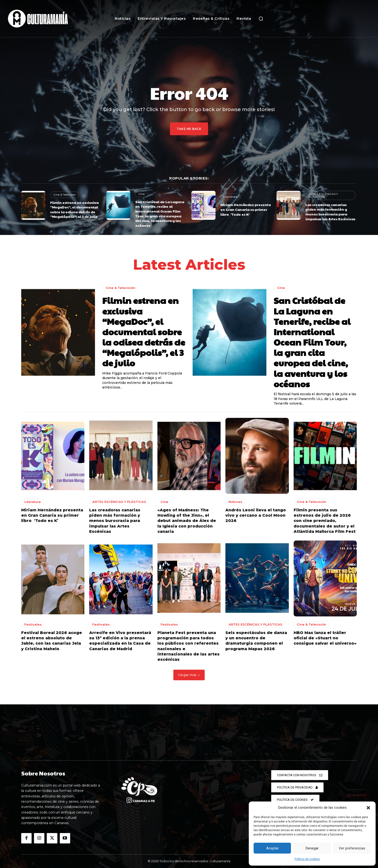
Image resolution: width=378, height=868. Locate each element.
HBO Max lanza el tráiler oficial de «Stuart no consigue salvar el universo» (325, 638)
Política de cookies (307, 859)
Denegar (312, 848)
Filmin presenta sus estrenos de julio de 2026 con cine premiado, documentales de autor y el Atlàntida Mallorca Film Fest (325, 521)
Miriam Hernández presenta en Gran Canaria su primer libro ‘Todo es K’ (246, 209)
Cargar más (189, 675)
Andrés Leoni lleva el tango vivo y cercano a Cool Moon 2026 (256, 515)
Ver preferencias (352, 848)
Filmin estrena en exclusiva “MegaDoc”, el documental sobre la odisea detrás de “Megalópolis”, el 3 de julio (74, 210)
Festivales (33, 624)
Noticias (235, 502)
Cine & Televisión (65, 195)
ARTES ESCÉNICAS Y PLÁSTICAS (323, 195)
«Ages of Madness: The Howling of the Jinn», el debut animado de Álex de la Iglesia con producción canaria (187, 521)
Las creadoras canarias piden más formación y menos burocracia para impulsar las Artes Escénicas (330, 212)
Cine (142, 194)
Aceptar (272, 848)
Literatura (230, 197)
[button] (368, 808)
